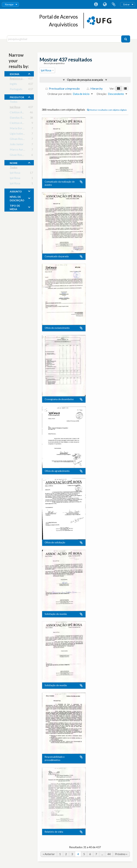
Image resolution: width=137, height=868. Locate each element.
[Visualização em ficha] (118, 89)
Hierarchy (95, 88)
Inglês (13, 84)
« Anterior (49, 854)
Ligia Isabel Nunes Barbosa (26, 134)
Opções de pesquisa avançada (85, 80)
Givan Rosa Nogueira (23, 155)
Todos (14, 102)
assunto (16, 191)
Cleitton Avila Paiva (22, 123)
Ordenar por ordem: (60, 94)
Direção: (102, 94)
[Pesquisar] (126, 39)
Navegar (9, 4)
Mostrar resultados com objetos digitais (107, 110)
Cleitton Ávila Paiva (22, 113)
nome (14, 163)
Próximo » (121, 854)
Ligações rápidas (96, 4)
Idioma (105, 4)
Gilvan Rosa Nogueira (23, 139)
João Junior (17, 145)
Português (16, 90)
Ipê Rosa (15, 108)
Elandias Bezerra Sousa (24, 118)
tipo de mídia (15, 207)
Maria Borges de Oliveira (25, 129)
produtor (17, 97)
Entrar (127, 4)
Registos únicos (19, 79)
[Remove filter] (53, 70)
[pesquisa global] (65, 39)
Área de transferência (114, 4)
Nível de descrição (17, 198)
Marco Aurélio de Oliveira (26, 150)
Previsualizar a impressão (63, 88)
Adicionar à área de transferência (81, 182)
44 (109, 854)
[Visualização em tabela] (125, 89)
